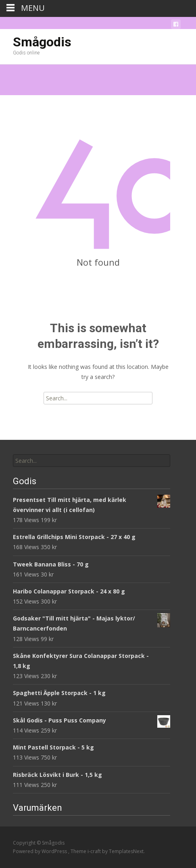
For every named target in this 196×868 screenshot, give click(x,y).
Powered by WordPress (41, 851)
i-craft (95, 851)
